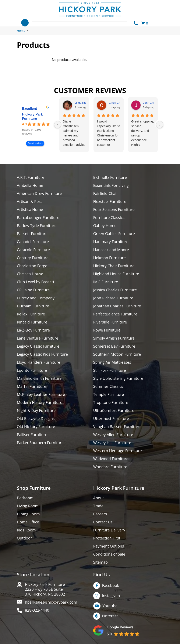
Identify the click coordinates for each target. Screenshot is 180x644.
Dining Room (28, 514)
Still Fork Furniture (110, 370)
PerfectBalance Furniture (115, 314)
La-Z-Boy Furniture (33, 330)
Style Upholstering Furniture (118, 378)
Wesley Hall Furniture (112, 443)
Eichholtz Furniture (110, 177)
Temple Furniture (109, 394)
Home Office (28, 522)
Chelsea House (30, 274)
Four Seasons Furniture (114, 210)
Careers (100, 514)
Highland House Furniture (116, 274)
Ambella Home (30, 185)
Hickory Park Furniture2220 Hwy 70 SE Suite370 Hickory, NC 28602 (45, 589)
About (99, 498)
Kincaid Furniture (32, 322)
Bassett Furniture (32, 234)
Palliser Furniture (32, 435)
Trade (98, 506)
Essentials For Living (111, 185)
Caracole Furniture (33, 250)
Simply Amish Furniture (114, 338)
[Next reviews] (160, 125)
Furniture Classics (109, 218)
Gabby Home (105, 226)
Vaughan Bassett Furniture (117, 427)
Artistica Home (30, 210)
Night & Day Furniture (36, 411)
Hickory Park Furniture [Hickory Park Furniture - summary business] (32, 116)
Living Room (28, 506)
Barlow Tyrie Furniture (37, 226)
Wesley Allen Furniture (113, 435)
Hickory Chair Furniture (114, 266)
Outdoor (24, 538)
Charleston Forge (32, 266)
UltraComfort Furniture (114, 411)
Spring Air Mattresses (112, 362)
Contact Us (103, 522)
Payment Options (109, 546)
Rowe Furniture (107, 330)
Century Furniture (33, 258)
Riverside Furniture (110, 322)
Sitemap (101, 562)
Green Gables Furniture (114, 234)
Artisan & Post (29, 202)
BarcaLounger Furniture (38, 218)
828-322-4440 (37, 610)
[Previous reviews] (58, 125)
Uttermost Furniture (111, 419)
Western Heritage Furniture (118, 451)
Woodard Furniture (110, 467)
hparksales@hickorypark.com (51, 602)
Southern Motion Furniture (117, 354)
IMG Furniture (106, 282)
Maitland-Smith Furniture (39, 378)
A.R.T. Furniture (31, 177)
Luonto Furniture (32, 370)
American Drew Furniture (39, 193)
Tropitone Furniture (111, 402)
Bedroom (25, 498)
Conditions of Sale (109, 554)
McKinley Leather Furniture (41, 394)
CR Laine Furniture (33, 290)
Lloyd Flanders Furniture (39, 362)
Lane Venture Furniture (38, 338)
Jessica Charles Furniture (115, 290)
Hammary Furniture (111, 242)
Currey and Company (36, 298)
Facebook (111, 585)
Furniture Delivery (109, 530)
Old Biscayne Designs (36, 419)
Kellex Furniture (31, 314)
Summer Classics (108, 386)
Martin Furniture (32, 386)
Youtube (110, 606)
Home (21, 31)
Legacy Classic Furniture (38, 346)
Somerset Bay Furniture (114, 346)
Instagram (111, 596)
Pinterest (110, 616)
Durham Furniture (33, 306)
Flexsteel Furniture (110, 202)
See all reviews (35, 143)
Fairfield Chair (106, 193)
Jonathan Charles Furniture (117, 306)
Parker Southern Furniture (40, 443)
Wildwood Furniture (111, 459)
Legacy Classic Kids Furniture (43, 354)
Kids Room (26, 530)
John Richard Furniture (113, 298)
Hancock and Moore (111, 250)
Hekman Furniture (110, 258)
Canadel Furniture (33, 242)
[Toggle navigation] (25, 23)
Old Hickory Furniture (36, 427)
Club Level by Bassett (36, 282)
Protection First (107, 538)
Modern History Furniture (40, 402)
